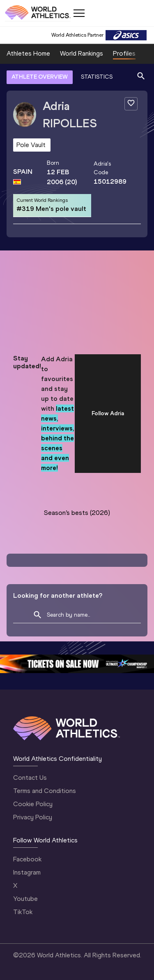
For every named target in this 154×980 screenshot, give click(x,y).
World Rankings (82, 53)
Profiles (124, 53)
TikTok (23, 912)
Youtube (25, 899)
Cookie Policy (33, 804)
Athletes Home (28, 53)
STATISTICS (97, 77)
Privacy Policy (33, 817)
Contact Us (30, 778)
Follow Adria (108, 413)
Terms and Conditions (45, 791)
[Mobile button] (79, 13)
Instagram (27, 872)
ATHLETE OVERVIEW (40, 77)
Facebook (27, 859)
